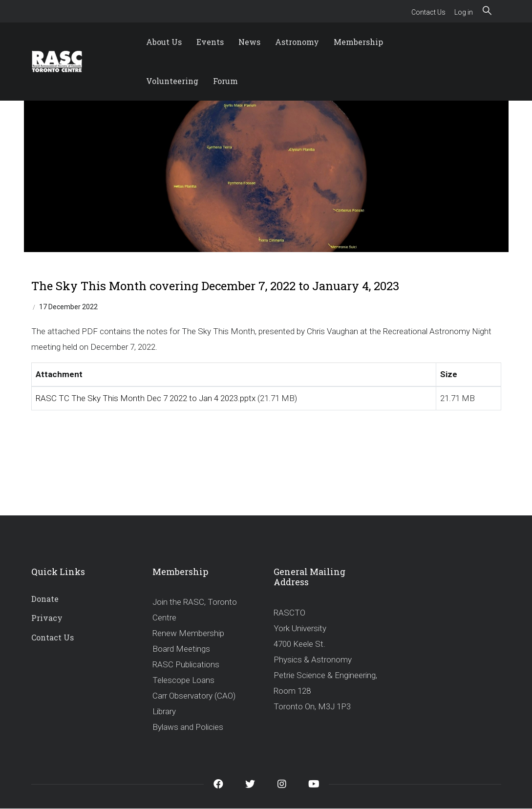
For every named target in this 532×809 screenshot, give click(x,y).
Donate (45, 599)
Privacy (47, 618)
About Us (164, 42)
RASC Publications (186, 664)
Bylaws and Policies (188, 727)
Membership (358, 42)
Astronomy (297, 42)
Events (210, 42)
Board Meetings (181, 649)
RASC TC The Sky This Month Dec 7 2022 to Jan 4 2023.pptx (146, 398)
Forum (225, 81)
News (249, 42)
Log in (464, 12)
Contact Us (428, 12)
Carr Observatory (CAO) (194, 696)
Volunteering (172, 81)
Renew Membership (188, 633)
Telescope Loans (183, 680)
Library (164, 711)
